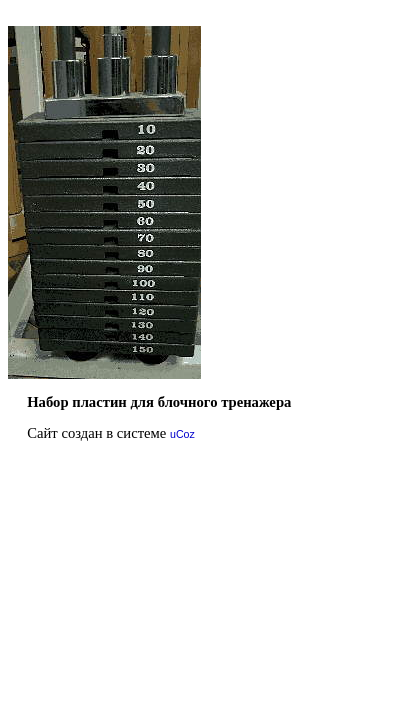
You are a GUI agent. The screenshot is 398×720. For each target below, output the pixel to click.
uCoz (182, 434)
